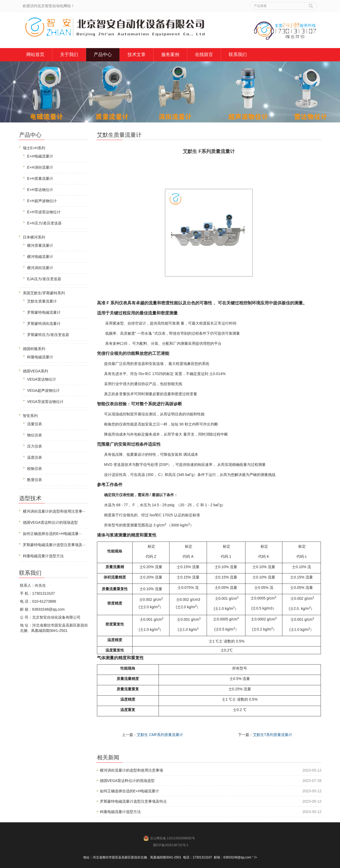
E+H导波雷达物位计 (44, 212)
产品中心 (103, 55)
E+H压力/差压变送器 (44, 223)
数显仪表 (35, 480)
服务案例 (170, 55)
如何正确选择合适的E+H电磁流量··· (52, 534)
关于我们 (69, 55)
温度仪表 (35, 457)
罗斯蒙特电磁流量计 (44, 312)
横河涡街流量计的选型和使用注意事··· (54, 511)
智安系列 (30, 416)
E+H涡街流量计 (40, 167)
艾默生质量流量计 (42, 301)
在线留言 (204, 55)
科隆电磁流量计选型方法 (120, 812)
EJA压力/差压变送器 (44, 279)
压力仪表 (35, 446)
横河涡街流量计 (40, 268)
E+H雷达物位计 (40, 190)
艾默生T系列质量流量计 (273, 735)
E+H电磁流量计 (40, 156)
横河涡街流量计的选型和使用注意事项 (131, 770)
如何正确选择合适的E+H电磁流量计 (130, 791)
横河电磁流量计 (40, 257)
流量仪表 (35, 424)
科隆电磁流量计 (40, 357)
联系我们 (238, 55)
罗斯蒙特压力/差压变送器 (48, 335)
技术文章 (137, 55)
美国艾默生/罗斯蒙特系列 (44, 293)
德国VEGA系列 (35, 371)
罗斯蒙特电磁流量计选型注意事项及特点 (133, 801)
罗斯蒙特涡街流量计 (44, 324)
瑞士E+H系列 (34, 148)
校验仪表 (35, 469)
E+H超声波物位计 (42, 201)
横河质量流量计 (40, 245)
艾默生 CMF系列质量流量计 (160, 735)
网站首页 (35, 55)
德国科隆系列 (34, 349)
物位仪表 (35, 435)
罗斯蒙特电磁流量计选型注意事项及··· (54, 545)
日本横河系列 (34, 237)
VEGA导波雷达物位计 (45, 402)
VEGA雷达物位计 (42, 379)
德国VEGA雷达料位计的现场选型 (127, 781)
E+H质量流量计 (40, 178)
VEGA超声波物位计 (43, 390)
